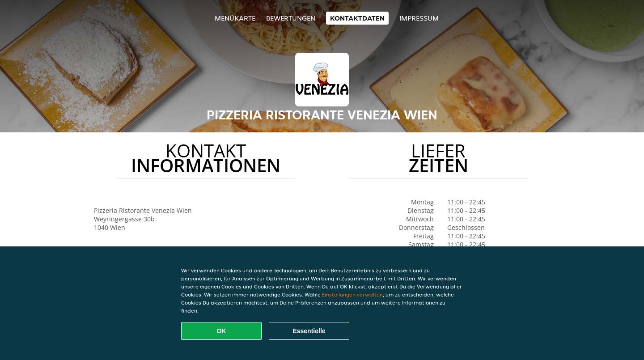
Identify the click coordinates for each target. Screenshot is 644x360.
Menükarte (235, 18)
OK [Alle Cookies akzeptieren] (222, 331)
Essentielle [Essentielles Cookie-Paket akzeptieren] (309, 331)
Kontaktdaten (357, 18)
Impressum (419, 18)
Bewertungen (291, 18)
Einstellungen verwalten (352, 294)
